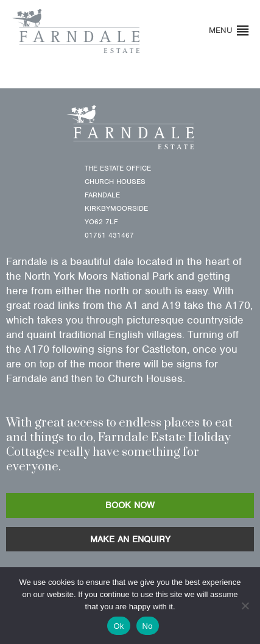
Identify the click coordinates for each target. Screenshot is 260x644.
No (148, 626)
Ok (118, 626)
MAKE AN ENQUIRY (130, 539)
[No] (245, 606)
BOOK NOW (130, 505)
